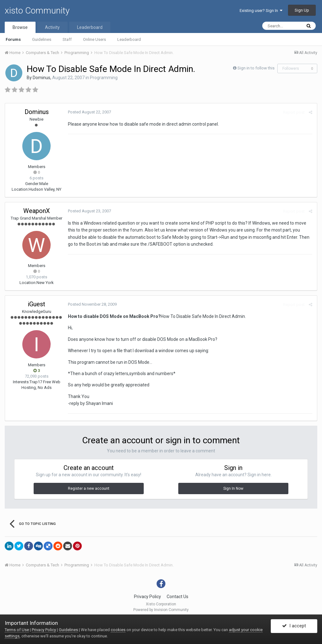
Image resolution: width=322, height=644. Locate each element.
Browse (20, 27)
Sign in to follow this (256, 68)
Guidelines (42, 39)
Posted (89, 112)
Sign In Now (233, 488)
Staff (67, 39)
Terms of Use (17, 630)
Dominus (42, 78)
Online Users (94, 39)
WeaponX (37, 211)
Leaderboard (129, 39)
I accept (294, 626)
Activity (52, 27)
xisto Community (37, 11)
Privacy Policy (147, 597)
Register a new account (89, 488)
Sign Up (302, 10)
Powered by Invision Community (161, 610)
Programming (104, 78)
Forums (13, 39)
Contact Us (178, 597)
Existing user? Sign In (261, 11)
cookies (118, 630)
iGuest (36, 304)
